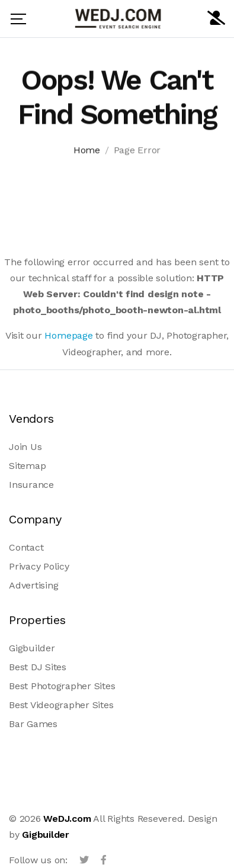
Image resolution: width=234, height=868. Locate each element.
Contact (26, 547)
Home (87, 152)
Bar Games (33, 724)
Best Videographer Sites (61, 705)
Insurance (31, 485)
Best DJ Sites (38, 667)
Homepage (68, 335)
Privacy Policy (39, 566)
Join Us (25, 447)
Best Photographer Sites (62, 686)
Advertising (33, 585)
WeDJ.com (67, 819)
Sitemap (27, 466)
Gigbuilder (32, 648)
